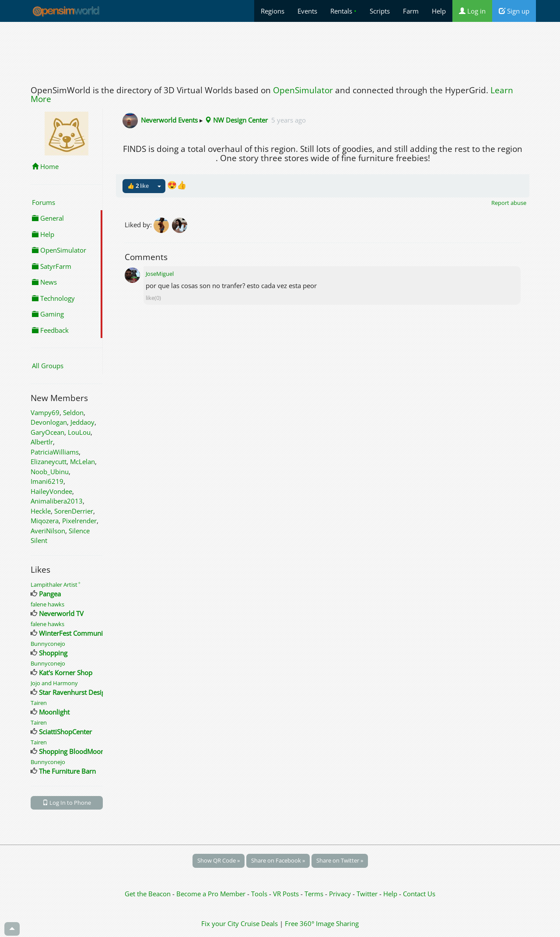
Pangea (50, 594)
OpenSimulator (303, 90)
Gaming (48, 314)
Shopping (53, 653)
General (48, 218)
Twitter (367, 894)
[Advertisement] (280, 51)
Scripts (380, 11)
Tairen (39, 703)
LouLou (79, 432)
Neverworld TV (61, 613)
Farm (411, 11)
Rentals (343, 11)
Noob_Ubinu (50, 472)
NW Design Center (236, 120)
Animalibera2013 (57, 501)
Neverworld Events (169, 120)
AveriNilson (48, 531)
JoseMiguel (160, 274)
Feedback (50, 330)
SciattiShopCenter (65, 732)
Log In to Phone (67, 803)
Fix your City (220, 923)
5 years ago (289, 120)
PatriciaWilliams (55, 452)
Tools (260, 894)
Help (439, 11)
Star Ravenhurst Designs (75, 692)
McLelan (82, 461)
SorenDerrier (74, 511)
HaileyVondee (51, 491)
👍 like (138, 186)
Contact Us (419, 894)
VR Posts (287, 894)
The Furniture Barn (67, 771)
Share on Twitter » (340, 860)
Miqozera (45, 521)
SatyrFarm (52, 266)
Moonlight (54, 712)
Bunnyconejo (48, 644)
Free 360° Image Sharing (322, 923)
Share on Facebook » (278, 860)
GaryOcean (47, 432)
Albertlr (42, 442)
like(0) (153, 298)
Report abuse (509, 203)
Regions (273, 11)
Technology (53, 298)
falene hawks (47, 604)
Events (307, 11)
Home (45, 166)
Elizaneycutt (49, 461)
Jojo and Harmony (54, 683)
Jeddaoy (82, 422)
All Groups (48, 366)
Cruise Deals (259, 923)
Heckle (41, 511)
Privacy (340, 894)
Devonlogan (49, 422)
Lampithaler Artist (56, 585)
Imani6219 (47, 481)
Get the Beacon (148, 894)
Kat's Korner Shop (66, 673)
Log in (472, 11)
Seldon (73, 412)
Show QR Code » (219, 860)
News (44, 282)
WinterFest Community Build (82, 633)
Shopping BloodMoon (72, 751)
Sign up (514, 11)
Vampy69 (45, 412)
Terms (315, 894)
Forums (44, 202)
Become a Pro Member (212, 894)
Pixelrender (79, 521)
